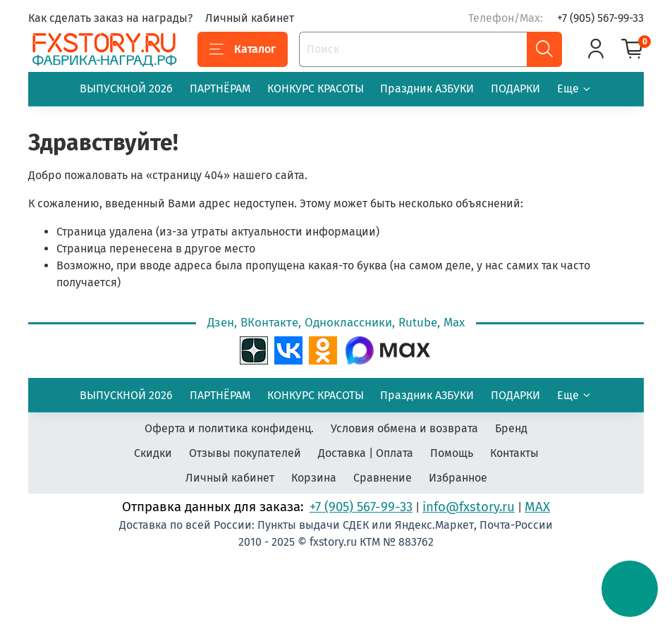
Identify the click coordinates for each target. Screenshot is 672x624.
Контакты (514, 453)
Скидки (153, 453)
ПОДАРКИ (515, 88)
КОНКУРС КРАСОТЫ (316, 88)
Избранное (458, 478)
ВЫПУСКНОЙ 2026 (126, 88)
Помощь (452, 453)
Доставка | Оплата (366, 453)
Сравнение (383, 478)
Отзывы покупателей (245, 453)
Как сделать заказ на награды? (110, 18)
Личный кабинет (250, 18)
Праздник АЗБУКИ (427, 88)
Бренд (511, 428)
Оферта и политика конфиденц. (229, 428)
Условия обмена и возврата (404, 428)
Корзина (314, 478)
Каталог (243, 49)
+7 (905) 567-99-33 (600, 18)
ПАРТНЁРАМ (220, 88)
